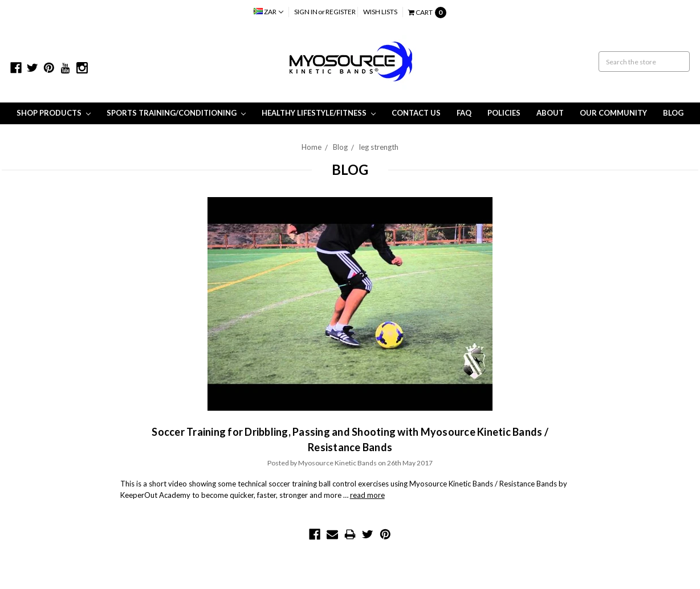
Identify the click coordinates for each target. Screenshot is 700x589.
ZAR (268, 12)
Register (341, 12)
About (550, 113)
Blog (673, 113)
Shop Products (54, 113)
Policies (504, 113)
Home (312, 147)
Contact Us (416, 113)
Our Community (613, 113)
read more (367, 495)
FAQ (464, 113)
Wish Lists (380, 12)
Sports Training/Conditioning (176, 113)
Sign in (306, 12)
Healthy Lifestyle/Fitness (319, 113)
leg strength (379, 147)
